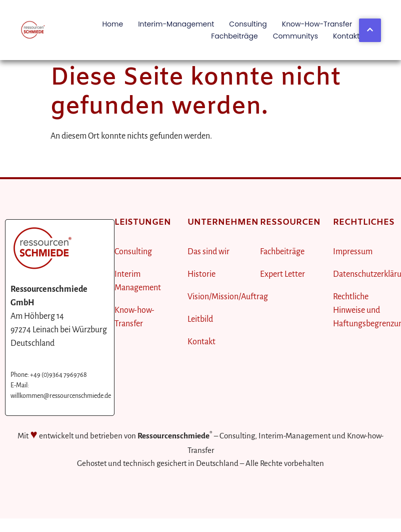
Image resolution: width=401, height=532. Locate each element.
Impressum (353, 252)
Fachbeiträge (234, 36)
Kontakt (346, 36)
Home (112, 24)
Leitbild (200, 319)
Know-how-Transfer (317, 24)
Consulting (248, 24)
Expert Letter (282, 274)
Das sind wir (208, 252)
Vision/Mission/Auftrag (228, 297)
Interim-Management (176, 24)
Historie (201, 274)
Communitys (295, 36)
